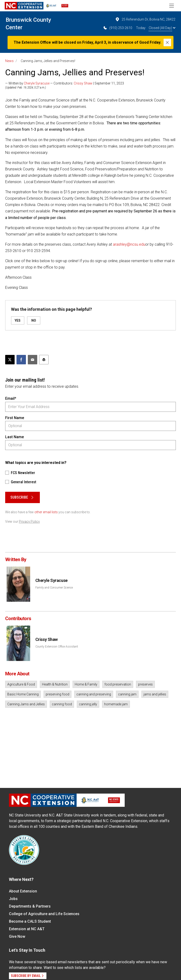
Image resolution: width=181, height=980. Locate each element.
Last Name (14, 437)
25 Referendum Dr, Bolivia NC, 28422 (145, 19)
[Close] (167, 42)
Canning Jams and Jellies (26, 704)
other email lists (46, 512)
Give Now (17, 936)
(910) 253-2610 (117, 28)
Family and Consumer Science (54, 588)
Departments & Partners (30, 906)
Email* (11, 398)
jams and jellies (155, 694)
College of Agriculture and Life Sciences (44, 914)
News (9, 61)
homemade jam (116, 704)
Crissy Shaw (83, 83)
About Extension (23, 891)
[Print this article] (44, 360)
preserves (145, 684)
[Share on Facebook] (21, 360)
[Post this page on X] (10, 360)
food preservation (118, 684)
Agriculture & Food (21, 684)
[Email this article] (33, 360)
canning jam (127, 694)
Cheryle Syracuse (37, 83)
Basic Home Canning (23, 694)
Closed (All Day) (162, 28)
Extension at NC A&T (27, 929)
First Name (15, 418)
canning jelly (88, 704)
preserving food (58, 694)
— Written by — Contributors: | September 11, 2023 (65, 83)
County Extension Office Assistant (57, 647)
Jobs (13, 899)
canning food (62, 704)
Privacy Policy (29, 522)
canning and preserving (94, 694)
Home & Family (86, 684)
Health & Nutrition (55, 684)
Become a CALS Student (30, 921)
